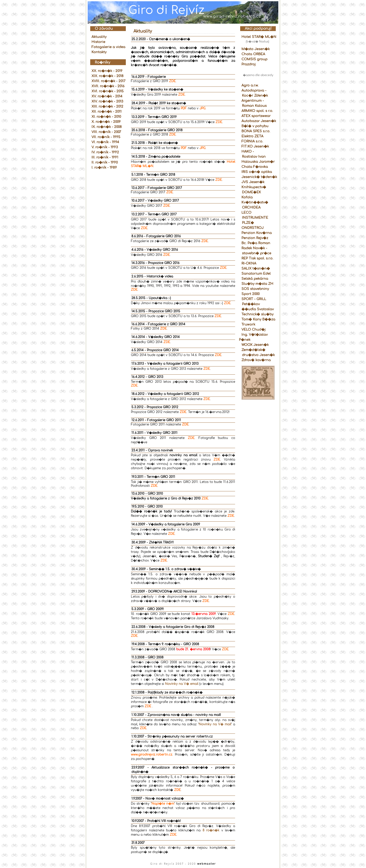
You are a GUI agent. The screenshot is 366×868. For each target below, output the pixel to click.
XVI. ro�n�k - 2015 (108, 91)
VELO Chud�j (254, 330)
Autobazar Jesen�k (259, 121)
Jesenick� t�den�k (259, 177)
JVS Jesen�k (253, 182)
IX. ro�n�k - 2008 (107, 127)
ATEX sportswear (256, 116)
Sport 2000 (250, 294)
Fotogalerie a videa (108, 47)
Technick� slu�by (257, 314)
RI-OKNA (249, 263)
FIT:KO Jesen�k (255, 146)
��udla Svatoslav (258, 309)
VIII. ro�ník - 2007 (106, 132)
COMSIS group (254, 59)
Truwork (248, 325)
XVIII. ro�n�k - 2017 (108, 81)
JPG (202, 108)
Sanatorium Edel (256, 274)
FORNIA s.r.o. (252, 141)
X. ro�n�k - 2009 (106, 122)
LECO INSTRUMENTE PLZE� (254, 218)
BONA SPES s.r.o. (256, 131)
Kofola (247, 197)
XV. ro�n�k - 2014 (107, 96)
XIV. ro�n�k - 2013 (107, 101)
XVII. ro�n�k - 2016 (108, 86)
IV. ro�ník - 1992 (105, 152)
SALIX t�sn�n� (256, 269)
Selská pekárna (255, 279)
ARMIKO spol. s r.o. (257, 111)
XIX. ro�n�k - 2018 (108, 76)
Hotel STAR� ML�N (259, 37)
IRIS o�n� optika (257, 172)
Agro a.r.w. (250, 85)
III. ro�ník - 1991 (105, 157)
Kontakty (99, 52)
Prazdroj (249, 64)
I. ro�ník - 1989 (104, 168)
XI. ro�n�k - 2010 (106, 117)
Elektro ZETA (252, 136)
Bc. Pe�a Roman (256, 243)
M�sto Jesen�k (256, 49)
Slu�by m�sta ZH (257, 284)
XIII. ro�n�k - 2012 (107, 107)
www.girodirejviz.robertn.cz (152, 755)
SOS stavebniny (255, 289)
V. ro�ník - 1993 (105, 147)
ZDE (172, 81)
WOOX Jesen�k (255, 345)
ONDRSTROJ (253, 228)
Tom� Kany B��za (258, 319)
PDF (184, 108)
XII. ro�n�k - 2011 (106, 112)
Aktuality (99, 37)
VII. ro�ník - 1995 (106, 137)
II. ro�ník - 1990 (105, 163)
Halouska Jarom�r (258, 162)
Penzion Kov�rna (257, 233)
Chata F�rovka (255, 167)
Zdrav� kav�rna (256, 360)
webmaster (207, 864)
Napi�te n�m (163, 804)
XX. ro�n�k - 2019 (107, 71)
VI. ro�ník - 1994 (105, 142)
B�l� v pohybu (255, 126)
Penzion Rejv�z (255, 238)
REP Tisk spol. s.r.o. (257, 258)
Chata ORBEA (253, 54)
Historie (98, 42)
